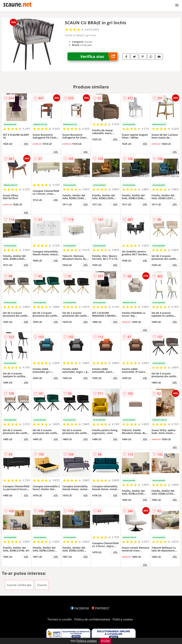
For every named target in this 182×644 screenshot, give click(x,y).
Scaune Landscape (19, 585)
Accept (105, 641)
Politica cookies (123, 619)
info (26, 144)
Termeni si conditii (60, 619)
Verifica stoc (99, 56)
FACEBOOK (80, 608)
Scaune (42, 585)
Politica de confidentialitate (92, 619)
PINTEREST (100, 608)
